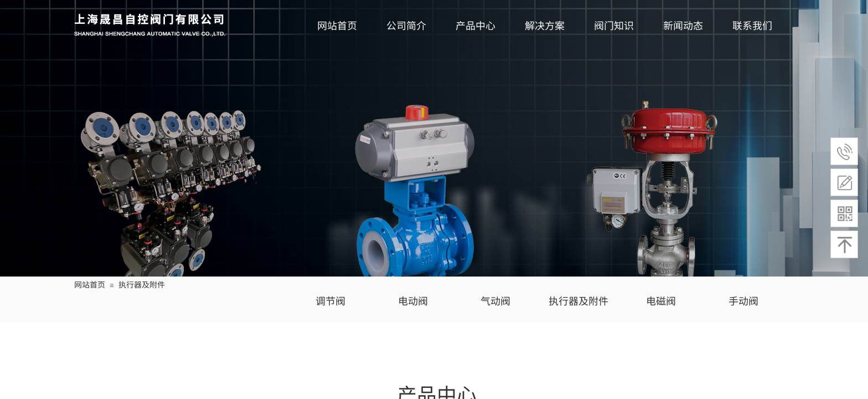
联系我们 (752, 25)
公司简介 (406, 25)
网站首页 (337, 25)
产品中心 (476, 25)
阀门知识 (614, 25)
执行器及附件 (142, 284)
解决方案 (545, 25)
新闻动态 (683, 25)
